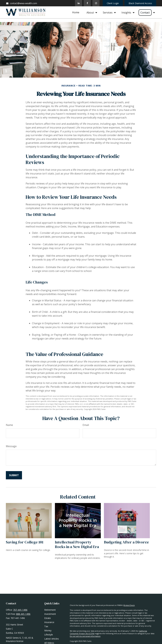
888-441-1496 (23, 614)
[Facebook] (87, 3)
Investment (50, 614)
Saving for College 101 (25, 542)
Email (86, 425)
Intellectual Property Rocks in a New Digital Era (77, 544)
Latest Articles (52, 639)
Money (48, 630)
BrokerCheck (129, 605)
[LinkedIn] (79, 3)
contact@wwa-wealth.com (21, 3)
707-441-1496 (20, 610)
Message (11, 446)
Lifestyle (49, 635)
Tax (46, 626)
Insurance (49, 622)
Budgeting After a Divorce (126, 542)
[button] (76, 12)
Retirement (50, 610)
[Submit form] (14, 475)
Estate (48, 618)
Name (9, 425)
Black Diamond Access (140, 3)
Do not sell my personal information (85, 636)
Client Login (113, 3)
